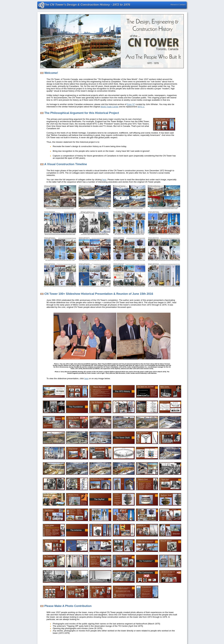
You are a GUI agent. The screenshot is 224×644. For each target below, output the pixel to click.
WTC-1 (141, 107)
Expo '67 (131, 104)
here (104, 180)
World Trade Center (110, 107)
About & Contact (178, 5)
